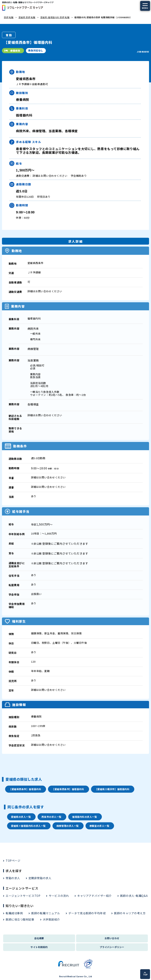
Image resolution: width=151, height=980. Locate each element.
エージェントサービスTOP (23, 896)
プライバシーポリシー (112, 947)
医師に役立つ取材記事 (20, 919)
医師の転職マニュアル (46, 913)
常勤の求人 (13, 878)
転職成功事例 (14, 913)
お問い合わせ (112, 938)
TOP (145, 974)
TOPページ (13, 861)
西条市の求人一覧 (51, 817)
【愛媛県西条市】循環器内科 (25, 789)
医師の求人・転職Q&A (134, 896)
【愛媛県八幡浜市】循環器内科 (112, 789)
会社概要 (39, 938)
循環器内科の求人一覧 (85, 817)
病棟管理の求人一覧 (68, 826)
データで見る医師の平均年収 (87, 913)
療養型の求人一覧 (99, 826)
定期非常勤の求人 (40, 878)
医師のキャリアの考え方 (130, 913)
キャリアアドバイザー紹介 (94, 896)
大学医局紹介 (51, 919)
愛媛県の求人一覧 (21, 817)
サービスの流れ (59, 896)
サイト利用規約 (39, 947)
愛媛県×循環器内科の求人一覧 (28, 826)
